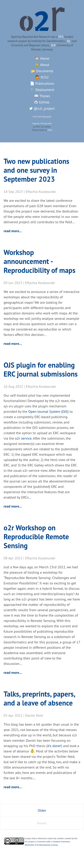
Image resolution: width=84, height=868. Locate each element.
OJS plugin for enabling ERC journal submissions (41, 369)
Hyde (50, 130)
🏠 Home (42, 58)
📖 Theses (42, 96)
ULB (53, 45)
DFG (61, 37)
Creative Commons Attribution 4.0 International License (47, 843)
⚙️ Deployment (42, 90)
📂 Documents (42, 71)
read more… (13, 231)
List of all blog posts (42, 117)
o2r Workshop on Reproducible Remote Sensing (36, 537)
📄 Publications (42, 83)
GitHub (42, 102)
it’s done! (54, 746)
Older (42, 810)
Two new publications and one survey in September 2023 (36, 170)
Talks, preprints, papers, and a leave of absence (39, 698)
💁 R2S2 (42, 77)
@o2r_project (42, 108)
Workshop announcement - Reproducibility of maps (40, 261)
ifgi (69, 41)
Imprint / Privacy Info (42, 123)
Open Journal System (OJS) (48, 411)
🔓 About (42, 65)
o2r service (23, 438)
